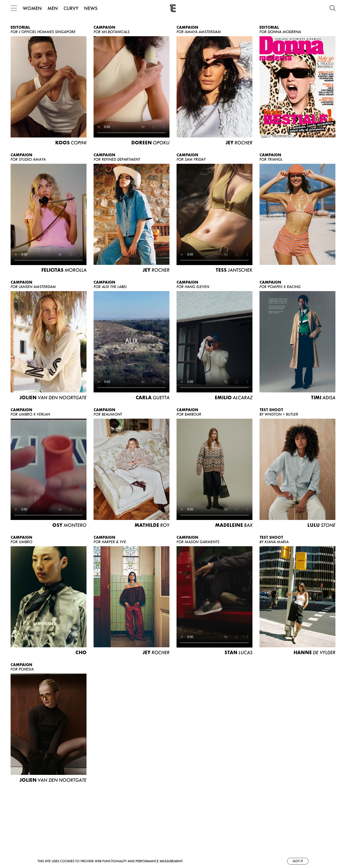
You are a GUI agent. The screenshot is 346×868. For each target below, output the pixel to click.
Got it (298, 861)
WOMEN (32, 8)
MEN (53, 8)
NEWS (91, 8)
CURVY (71, 8)
